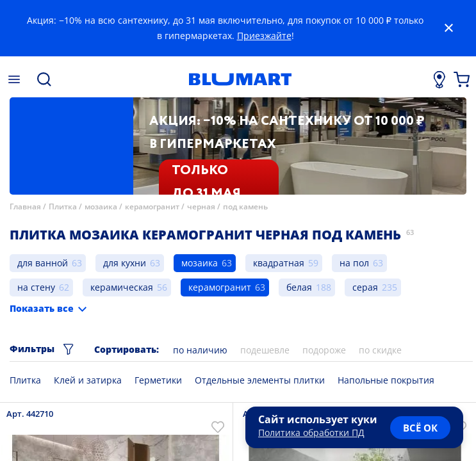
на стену (36, 287)
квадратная (279, 263)
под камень (245, 206)
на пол (354, 263)
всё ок (420, 428)
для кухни (125, 263)
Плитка (63, 206)
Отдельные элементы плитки (260, 380)
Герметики (158, 380)
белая (299, 287)
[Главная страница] (240, 79)
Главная (25, 206)
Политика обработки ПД (311, 433)
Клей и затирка (88, 380)
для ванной (43, 263)
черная (201, 206)
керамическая (122, 287)
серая (365, 287)
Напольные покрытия (386, 380)
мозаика (101, 206)
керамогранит (152, 206)
